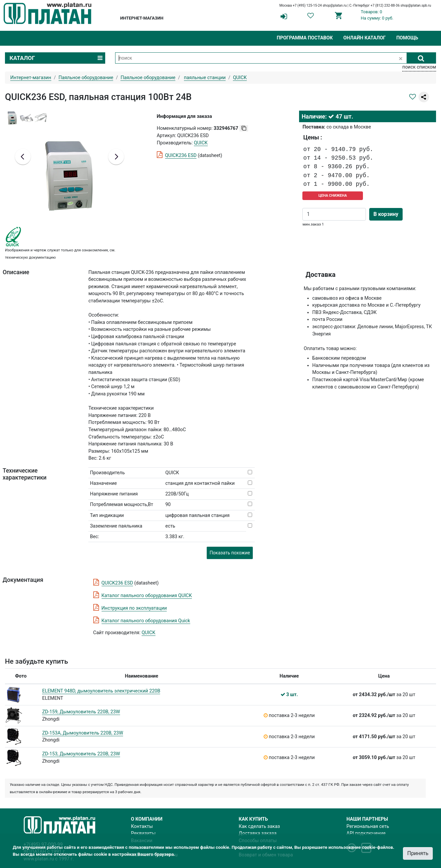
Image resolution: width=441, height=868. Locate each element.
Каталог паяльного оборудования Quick (146, 621)
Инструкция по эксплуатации (134, 608)
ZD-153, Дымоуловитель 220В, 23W (81, 754)
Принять (418, 853)
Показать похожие (230, 553)
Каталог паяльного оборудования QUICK (147, 596)
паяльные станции (205, 78)
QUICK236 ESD (181, 155)
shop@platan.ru (335, 5)
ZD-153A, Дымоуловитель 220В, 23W (83, 733)
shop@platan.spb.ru (416, 5)
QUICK (149, 633)
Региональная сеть (368, 826)
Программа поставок (305, 38)
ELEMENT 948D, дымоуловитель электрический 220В (101, 691)
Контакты (142, 826)
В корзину (386, 214)
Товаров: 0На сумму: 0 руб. (377, 15)
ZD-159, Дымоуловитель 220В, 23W (81, 712)
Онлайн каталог (365, 38)
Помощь (407, 38)
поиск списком (419, 67)
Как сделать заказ (260, 826)
